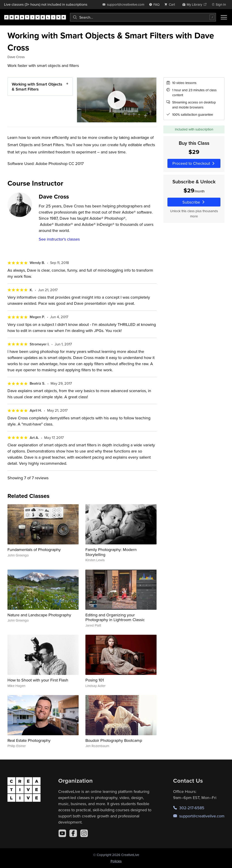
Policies (116, 861)
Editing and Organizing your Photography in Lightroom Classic (115, 617)
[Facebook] (73, 833)
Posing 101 (95, 680)
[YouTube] (62, 833)
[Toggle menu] (224, 17)
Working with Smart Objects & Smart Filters (37, 87)
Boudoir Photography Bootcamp (114, 740)
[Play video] (117, 100)
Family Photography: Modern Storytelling (111, 552)
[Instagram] (84, 833)
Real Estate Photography (29, 740)
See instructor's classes (59, 239)
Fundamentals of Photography (34, 550)
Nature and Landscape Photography (39, 615)
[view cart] (171, 4)
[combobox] (143, 17)
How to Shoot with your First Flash (38, 680)
